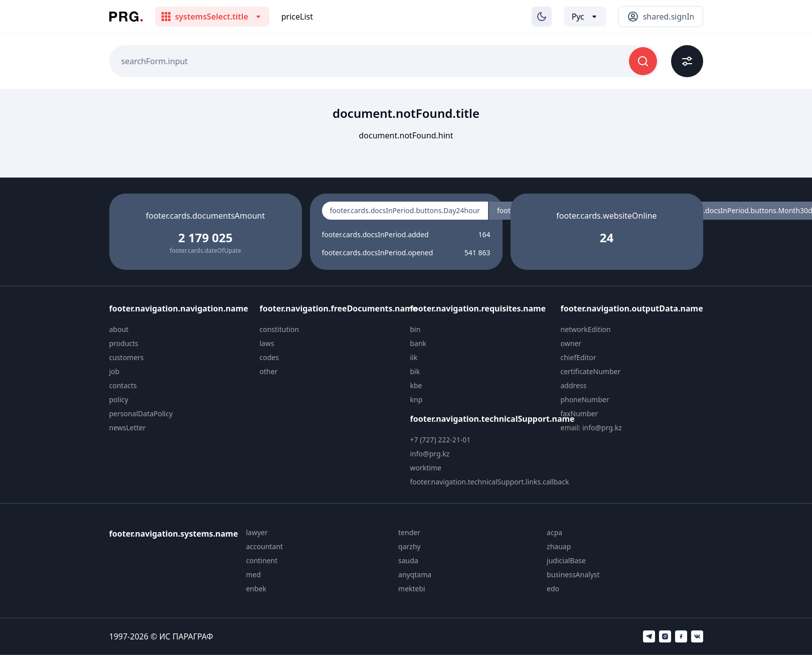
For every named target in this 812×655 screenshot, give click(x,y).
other (269, 371)
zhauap (559, 546)
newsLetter (128, 428)
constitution (280, 329)
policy (119, 399)
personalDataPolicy (141, 414)
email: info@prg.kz (591, 428)
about (119, 329)
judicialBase (566, 560)
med (253, 575)
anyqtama (415, 575)
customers (127, 357)
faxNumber (580, 414)
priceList (297, 17)
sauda (408, 560)
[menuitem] (181, 330)
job (115, 371)
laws (267, 343)
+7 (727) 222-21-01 (441, 440)
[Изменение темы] (542, 17)
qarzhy (410, 546)
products (124, 343)
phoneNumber (585, 399)
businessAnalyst (573, 575)
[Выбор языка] (585, 17)
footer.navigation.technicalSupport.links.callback (490, 482)
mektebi (412, 589)
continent (262, 560)
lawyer (257, 532)
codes (269, 357)
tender (409, 532)
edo (553, 589)
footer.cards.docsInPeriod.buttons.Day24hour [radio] (405, 210)
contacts (123, 385)
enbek (256, 589)
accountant (264, 546)
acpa (554, 532)
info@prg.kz (430, 454)
